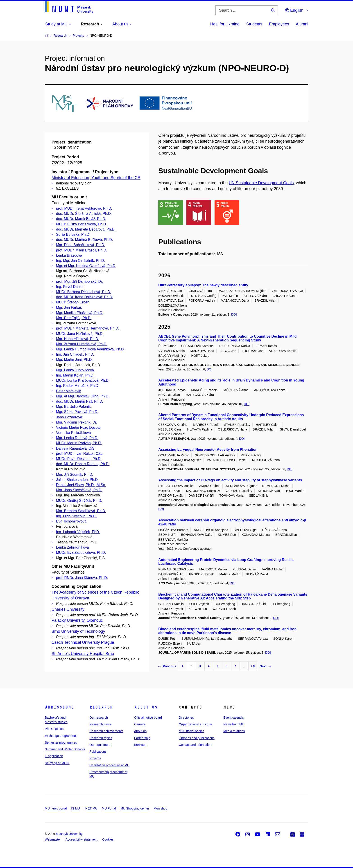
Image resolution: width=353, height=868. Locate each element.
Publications (98, 751)
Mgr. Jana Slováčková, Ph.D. (79, 490)
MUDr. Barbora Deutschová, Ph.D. (84, 292)
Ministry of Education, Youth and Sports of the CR (96, 178)
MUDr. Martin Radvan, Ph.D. (79, 443)
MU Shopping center (135, 808)
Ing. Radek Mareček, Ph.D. (78, 386)
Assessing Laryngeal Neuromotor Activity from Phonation (208, 450)
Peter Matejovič (68, 391)
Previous (167, 666)
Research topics (101, 738)
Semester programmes (61, 742)
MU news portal (56, 808)
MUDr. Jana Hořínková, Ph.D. (80, 334)
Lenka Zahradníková (72, 547)
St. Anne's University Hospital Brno (83, 654)
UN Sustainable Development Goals (261, 183)
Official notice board (148, 718)
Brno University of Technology (78, 631)
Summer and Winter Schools (65, 749)
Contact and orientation (195, 745)
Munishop (160, 808)
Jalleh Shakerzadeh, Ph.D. (77, 480)
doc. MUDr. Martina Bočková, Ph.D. (85, 240)
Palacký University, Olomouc (77, 620)
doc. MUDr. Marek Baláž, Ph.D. (81, 219)
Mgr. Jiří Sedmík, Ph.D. (75, 474)
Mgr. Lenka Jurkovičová (75, 370)
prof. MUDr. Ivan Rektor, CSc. (80, 454)
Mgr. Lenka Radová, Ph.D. (77, 438)
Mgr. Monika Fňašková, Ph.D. (80, 313)
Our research (99, 718)
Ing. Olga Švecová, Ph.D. (76, 516)
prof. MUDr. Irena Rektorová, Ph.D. (84, 208)
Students (254, 24)
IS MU (76, 808)
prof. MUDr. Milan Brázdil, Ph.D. (82, 250)
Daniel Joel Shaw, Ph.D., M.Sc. (81, 485)
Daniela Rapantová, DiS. (76, 448)
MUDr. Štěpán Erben (73, 302)
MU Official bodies (191, 731)
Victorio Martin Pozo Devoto (78, 427)
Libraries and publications (197, 738)
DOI (234, 314)
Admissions (59, 707)
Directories (186, 718)
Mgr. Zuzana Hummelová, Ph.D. (82, 344)
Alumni (302, 24)
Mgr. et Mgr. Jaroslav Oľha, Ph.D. (83, 396)
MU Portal (109, 808)
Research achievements (106, 731)
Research (101, 707)
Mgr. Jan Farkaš (69, 308)
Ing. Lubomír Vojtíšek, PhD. (78, 532)
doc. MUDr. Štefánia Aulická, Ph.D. (84, 214)
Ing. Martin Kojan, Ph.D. (75, 375)
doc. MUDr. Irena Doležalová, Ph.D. (85, 297)
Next (265, 666)
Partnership (142, 738)
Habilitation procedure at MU (109, 765)
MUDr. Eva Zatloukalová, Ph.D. (81, 553)
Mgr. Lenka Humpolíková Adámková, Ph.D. (90, 349)
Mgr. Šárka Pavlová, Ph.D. (77, 412)
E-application (54, 756)
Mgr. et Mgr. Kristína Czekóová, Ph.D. (86, 266)
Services (140, 745)
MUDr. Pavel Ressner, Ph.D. (79, 459)
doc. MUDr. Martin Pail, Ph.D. (80, 401)
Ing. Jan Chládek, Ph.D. (75, 354)
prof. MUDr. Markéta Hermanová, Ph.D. (88, 328)
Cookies (108, 839)
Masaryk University (69, 834)
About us (146, 707)
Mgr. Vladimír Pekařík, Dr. (77, 422)
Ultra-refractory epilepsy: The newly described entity (203, 285)
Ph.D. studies (54, 729)
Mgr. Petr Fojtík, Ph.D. (74, 318)
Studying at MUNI (57, 763)
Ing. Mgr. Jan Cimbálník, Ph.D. (80, 261)
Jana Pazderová (69, 417)
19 (253, 666)
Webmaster (53, 839)
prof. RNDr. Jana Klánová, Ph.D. (82, 578)
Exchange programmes (61, 736)
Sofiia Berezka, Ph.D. (73, 234)
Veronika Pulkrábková (74, 433)
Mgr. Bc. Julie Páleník (73, 407)
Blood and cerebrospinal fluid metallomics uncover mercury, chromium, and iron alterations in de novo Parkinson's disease (227, 631)
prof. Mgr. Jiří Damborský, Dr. (79, 281)
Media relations (234, 731)
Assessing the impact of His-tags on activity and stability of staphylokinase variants (230, 480)
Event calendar (234, 718)
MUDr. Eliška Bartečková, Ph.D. (81, 224)
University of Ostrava (70, 598)
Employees (279, 24)
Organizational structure (196, 724)
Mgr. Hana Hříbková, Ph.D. (78, 339)
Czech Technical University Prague (83, 642)
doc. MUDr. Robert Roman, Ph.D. (83, 464)
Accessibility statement (81, 839)
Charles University (68, 609)
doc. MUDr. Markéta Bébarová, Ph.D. (86, 229)
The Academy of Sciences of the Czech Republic (95, 592)
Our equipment (100, 745)
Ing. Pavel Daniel (70, 287)
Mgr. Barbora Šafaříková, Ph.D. (81, 511)
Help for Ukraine (225, 24)
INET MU (91, 808)
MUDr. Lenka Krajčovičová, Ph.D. (83, 380)
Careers (140, 724)
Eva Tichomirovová (71, 521)
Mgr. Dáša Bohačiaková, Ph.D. (81, 245)
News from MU (234, 724)
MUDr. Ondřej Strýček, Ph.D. (79, 501)
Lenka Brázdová (69, 255)
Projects (95, 758)
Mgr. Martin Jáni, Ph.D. (74, 360)
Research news (100, 724)
